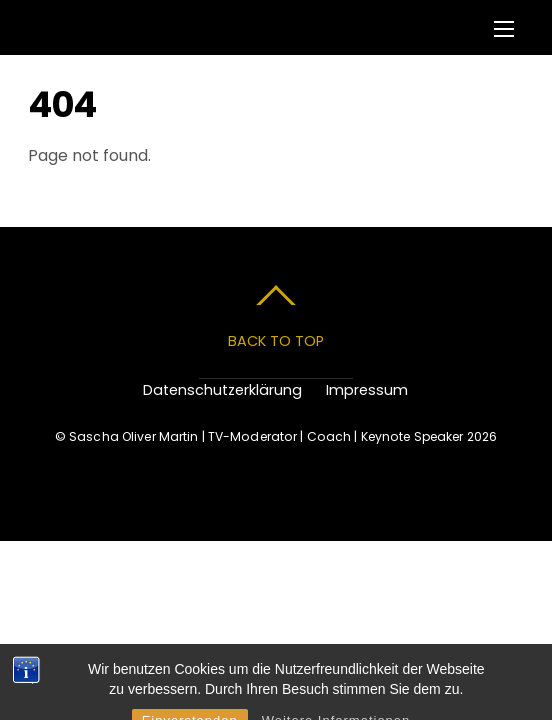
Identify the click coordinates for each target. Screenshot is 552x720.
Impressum (367, 390)
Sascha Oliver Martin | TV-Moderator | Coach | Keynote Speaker (266, 436)
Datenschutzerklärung (222, 390)
